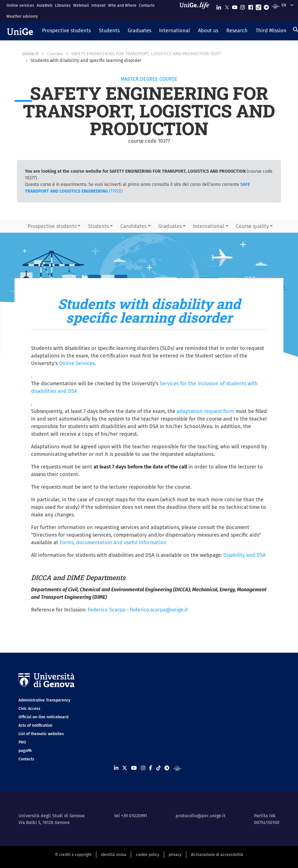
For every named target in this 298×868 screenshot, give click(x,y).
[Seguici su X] (227, 6)
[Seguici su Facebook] (251, 6)
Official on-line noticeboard (43, 717)
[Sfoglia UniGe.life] (196, 11)
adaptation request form (205, 411)
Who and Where (122, 5)
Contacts (147, 5)
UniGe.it (30, 54)
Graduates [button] (170, 226)
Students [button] (98, 226)
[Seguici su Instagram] (243, 6)
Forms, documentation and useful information (113, 542)
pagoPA (25, 751)
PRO (22, 742)
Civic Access (29, 709)
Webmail (81, 5)
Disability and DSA (244, 555)
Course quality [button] (252, 226)
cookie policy (148, 855)
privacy (175, 855)
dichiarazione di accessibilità (217, 855)
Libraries (63, 5)
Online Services (77, 363)
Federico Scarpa (106, 610)
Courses (55, 54)
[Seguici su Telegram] (266, 6)
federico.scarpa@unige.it (159, 610)
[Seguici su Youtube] (235, 6)
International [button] (209, 226)
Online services (20, 5)
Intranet (98, 5)
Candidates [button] (133, 226)
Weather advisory (22, 16)
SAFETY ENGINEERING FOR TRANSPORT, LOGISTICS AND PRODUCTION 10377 (146, 54)
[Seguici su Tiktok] (259, 6)
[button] (67, 31)
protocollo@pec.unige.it (201, 816)
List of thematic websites (41, 734)
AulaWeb (45, 5)
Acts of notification (35, 725)
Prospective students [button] (52, 226)
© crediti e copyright (73, 855)
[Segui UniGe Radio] (275, 6)
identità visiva (114, 855)
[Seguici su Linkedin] (219, 6)
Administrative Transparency (44, 700)
